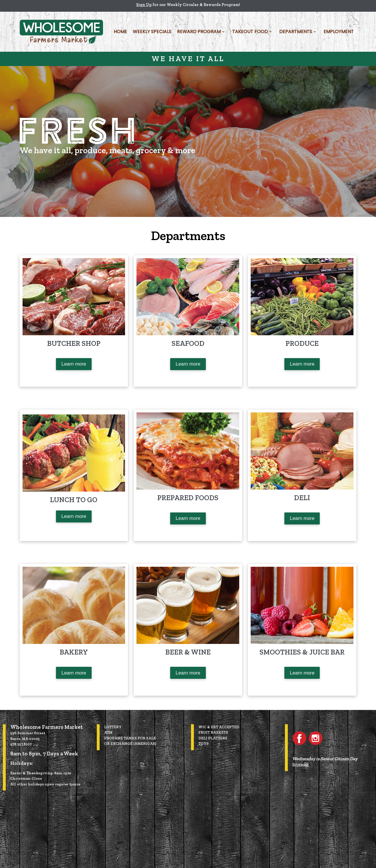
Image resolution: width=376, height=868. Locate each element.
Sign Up (144, 5)
